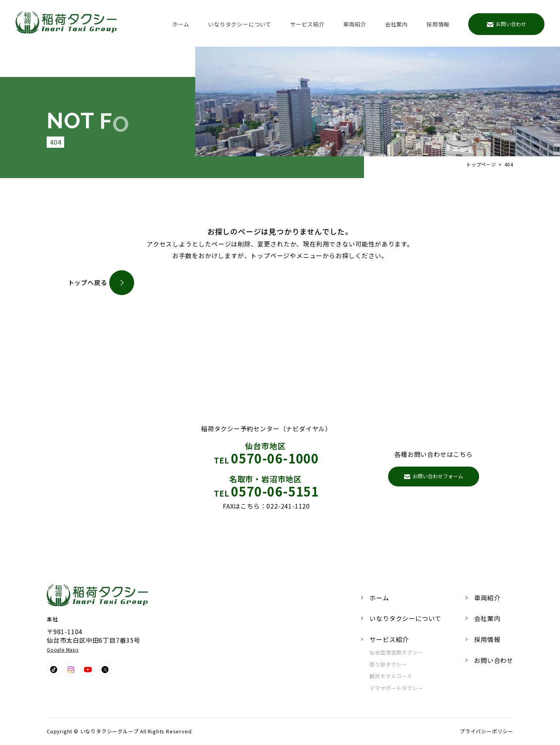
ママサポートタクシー (396, 688)
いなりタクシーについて (240, 24)
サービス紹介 (307, 24)
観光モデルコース (391, 676)
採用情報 (438, 24)
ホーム (181, 24)
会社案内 (396, 24)
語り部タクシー (388, 664)
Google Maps (63, 650)
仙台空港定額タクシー (396, 652)
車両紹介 (355, 24)
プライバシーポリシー (486, 731)
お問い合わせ (507, 24)
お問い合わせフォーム (434, 476)
